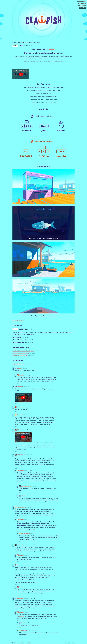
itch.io (15, 643)
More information (18, 320)
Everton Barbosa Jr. (22, 455)
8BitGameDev (20, 407)
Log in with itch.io (18, 364)
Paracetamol (24, 631)
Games (66, 643)
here (34, 529)
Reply (16, 373)
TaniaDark (20, 368)
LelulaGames (24, 496)
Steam (52, 49)
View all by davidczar (20, 643)
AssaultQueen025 (21, 507)
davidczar (21, 375)
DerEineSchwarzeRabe (23, 545)
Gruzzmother (20, 415)
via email (22, 616)
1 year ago (25, 368)
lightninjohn (20, 387)
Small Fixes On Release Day (21, 353)
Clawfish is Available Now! (20, 355)
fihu (18, 565)
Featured (70, 643)
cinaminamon (20, 598)
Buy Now (15, 46)
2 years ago (30, 631)
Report (26, 643)
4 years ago (26, 387)
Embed (29, 643)
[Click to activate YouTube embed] (21, 74)
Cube (18, 430)
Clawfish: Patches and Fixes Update (23, 351)
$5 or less (74, 643)
